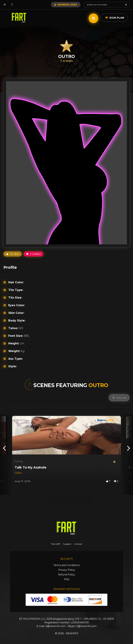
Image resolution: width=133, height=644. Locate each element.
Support (67, 544)
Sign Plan (115, 18)
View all (119, 398)
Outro (18, 473)
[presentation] (4, 448)
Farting (19, 461)
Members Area (66, 5)
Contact (78, 544)
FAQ (67, 579)
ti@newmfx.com (55, 626)
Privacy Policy (67, 570)
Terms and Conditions (67, 565)
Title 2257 (56, 544)
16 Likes (13, 254)
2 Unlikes (33, 254)
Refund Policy (66, 575)
